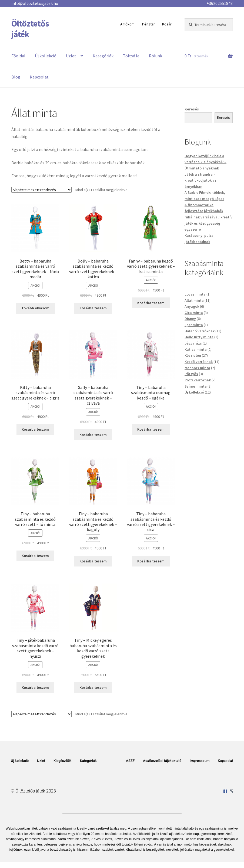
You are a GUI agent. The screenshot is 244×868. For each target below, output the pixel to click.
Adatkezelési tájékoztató (162, 761)
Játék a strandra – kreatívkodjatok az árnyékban (200, 180)
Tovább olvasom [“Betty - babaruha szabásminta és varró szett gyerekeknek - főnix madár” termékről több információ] (35, 308)
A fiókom (127, 24)
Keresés (192, 109)
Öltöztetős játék (30, 29)
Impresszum (200, 761)
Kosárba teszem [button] (93, 308)
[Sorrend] (41, 190)
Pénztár (148, 24)
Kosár (167, 24)
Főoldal (18, 56)
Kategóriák (103, 56)
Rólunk (156, 56)
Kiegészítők (63, 761)
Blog (16, 77)
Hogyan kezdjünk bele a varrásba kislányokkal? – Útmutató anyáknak (205, 162)
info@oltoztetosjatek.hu (35, 3)
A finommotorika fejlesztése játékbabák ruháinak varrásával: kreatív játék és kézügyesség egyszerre (208, 217)
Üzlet (71, 56)
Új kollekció (46, 56)
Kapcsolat (39, 77)
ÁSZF (130, 761)
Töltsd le (131, 56)
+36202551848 (220, 3)
